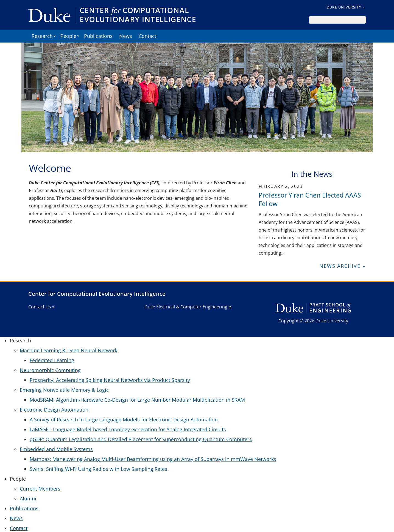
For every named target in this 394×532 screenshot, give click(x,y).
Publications (98, 36)
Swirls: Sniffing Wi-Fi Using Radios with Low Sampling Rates (98, 469)
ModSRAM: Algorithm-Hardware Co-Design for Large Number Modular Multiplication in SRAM (137, 400)
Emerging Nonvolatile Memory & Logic (64, 390)
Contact (147, 36)
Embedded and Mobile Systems (56, 449)
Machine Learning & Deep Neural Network (69, 350)
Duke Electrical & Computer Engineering (186, 307)
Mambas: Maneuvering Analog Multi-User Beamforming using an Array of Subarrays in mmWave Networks (153, 459)
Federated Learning (52, 360)
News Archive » (342, 266)
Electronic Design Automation (54, 410)
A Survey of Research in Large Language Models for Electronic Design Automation (124, 420)
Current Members (40, 489)
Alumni (28, 499)
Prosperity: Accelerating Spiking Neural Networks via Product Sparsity (110, 380)
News (126, 36)
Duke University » (346, 7)
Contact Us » (41, 307)
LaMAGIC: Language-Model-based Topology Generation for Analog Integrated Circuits (128, 429)
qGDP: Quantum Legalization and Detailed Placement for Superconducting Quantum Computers (141, 439)
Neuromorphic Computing (50, 370)
